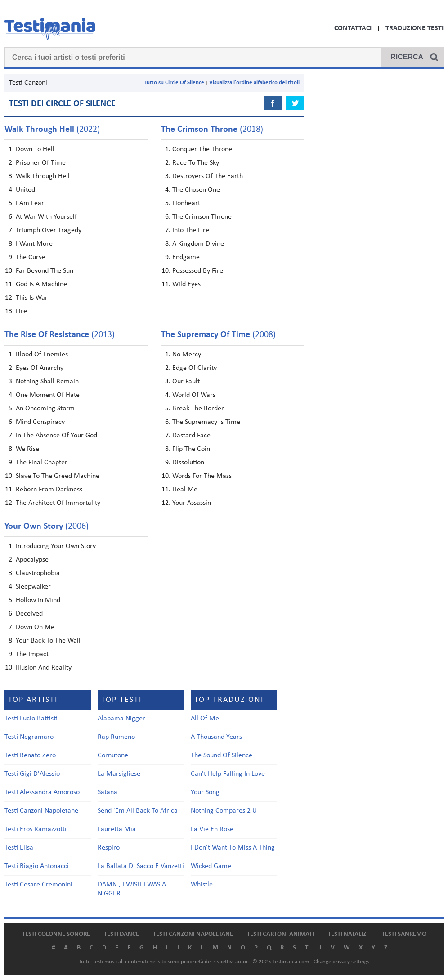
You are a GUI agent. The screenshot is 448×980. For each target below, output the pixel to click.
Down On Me (35, 627)
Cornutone (113, 755)
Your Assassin (192, 503)
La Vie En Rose (212, 829)
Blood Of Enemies (42, 355)
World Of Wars (194, 395)
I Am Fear (30, 203)
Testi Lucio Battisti (31, 719)
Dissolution (188, 463)
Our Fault (186, 382)
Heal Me (185, 490)
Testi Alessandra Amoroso (42, 792)
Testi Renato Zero (30, 755)
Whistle (202, 885)
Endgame (186, 257)
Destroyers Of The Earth (208, 176)
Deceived (29, 614)
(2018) (212, 130)
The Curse (30, 257)
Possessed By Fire (198, 271)
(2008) (218, 335)
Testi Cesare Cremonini (38, 885)
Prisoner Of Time (41, 163)
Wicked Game (211, 866)
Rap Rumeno (116, 737)
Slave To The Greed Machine (58, 476)
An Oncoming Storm (45, 409)
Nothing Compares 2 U (224, 811)
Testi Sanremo (404, 934)
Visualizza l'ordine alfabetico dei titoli (254, 83)
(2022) (52, 130)
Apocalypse (32, 560)
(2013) (60, 335)
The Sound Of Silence (222, 755)
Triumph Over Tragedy (49, 230)
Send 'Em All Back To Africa (138, 811)
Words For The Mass (202, 476)
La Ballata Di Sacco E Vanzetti (141, 866)
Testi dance (121, 934)
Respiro (109, 848)
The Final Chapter (42, 463)
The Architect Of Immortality (58, 503)
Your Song (205, 792)
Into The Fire (191, 230)
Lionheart (186, 203)
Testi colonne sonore (56, 934)
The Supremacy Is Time (206, 422)
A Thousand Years (216, 737)
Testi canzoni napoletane (193, 934)
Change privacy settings (341, 962)
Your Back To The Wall (48, 641)
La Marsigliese (119, 774)
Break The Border (198, 409)
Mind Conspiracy (40, 422)
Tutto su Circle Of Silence (174, 83)
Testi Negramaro (29, 737)
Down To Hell (35, 149)
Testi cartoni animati (280, 934)
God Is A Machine (41, 284)
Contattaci (353, 28)
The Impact (32, 654)
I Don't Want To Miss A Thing (233, 848)
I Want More (34, 244)
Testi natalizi (348, 934)
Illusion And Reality (44, 668)
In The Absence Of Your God (56, 436)
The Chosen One (196, 190)
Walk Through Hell (43, 176)
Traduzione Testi (414, 28)
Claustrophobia (38, 573)
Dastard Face (191, 436)
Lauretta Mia (117, 829)
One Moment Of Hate (48, 395)
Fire (21, 311)
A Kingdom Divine (198, 244)
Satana (108, 792)
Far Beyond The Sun (45, 271)
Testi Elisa (19, 848)
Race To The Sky (196, 163)
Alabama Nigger (121, 719)
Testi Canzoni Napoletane (41, 811)
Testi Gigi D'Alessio (32, 774)
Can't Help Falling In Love (228, 774)
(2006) (47, 526)
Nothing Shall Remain (47, 382)
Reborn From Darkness (49, 490)
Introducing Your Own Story (56, 546)
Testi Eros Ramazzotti (36, 829)
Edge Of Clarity (195, 368)
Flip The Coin (191, 449)
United (25, 190)
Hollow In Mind (38, 600)
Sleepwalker (33, 587)
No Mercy (187, 355)
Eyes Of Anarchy (40, 368)
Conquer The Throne (202, 149)
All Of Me (205, 719)
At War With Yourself (46, 217)
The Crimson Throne (202, 217)
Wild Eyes (186, 284)
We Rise (27, 449)
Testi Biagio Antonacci (37, 866)
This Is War (32, 298)
